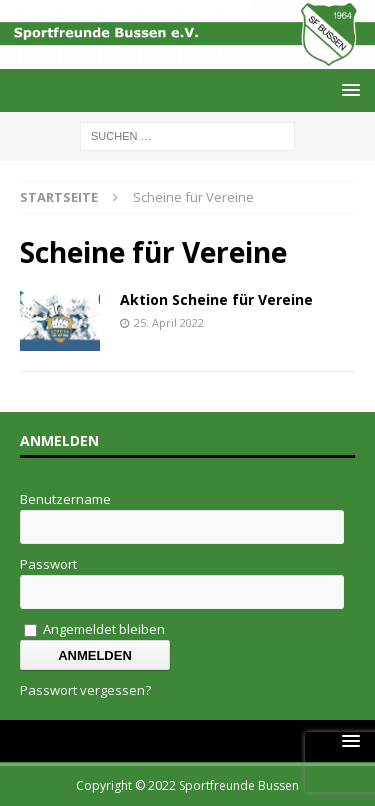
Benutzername (65, 499)
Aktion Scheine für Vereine (216, 299)
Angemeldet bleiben (94, 629)
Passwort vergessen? (85, 690)
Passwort (48, 564)
